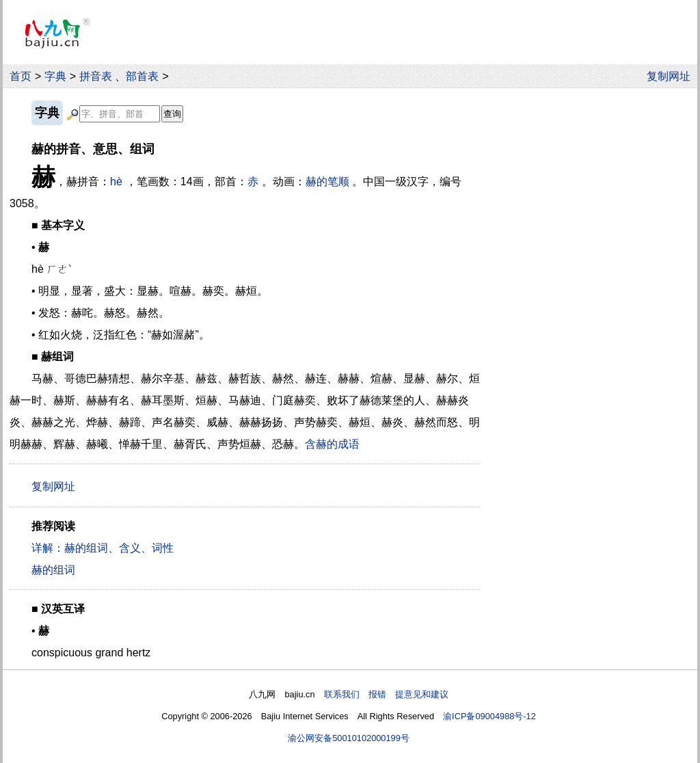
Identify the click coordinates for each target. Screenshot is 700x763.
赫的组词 (53, 570)
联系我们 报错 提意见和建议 (386, 694)
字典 (55, 76)
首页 (21, 76)
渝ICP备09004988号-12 (489, 716)
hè (116, 182)
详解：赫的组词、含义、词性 (103, 548)
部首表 (142, 76)
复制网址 (672, 76)
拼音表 (96, 76)
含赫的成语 (332, 444)
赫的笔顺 (327, 182)
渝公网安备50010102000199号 (349, 738)
